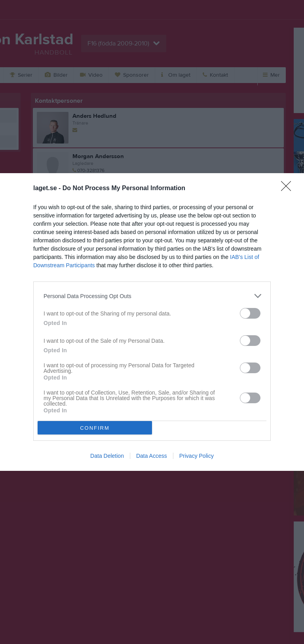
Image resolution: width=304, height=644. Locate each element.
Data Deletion (107, 456)
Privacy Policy (197, 456)
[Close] (289, 189)
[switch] (250, 313)
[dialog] (152, 322)
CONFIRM (95, 428)
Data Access (152, 456)
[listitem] (152, 296)
